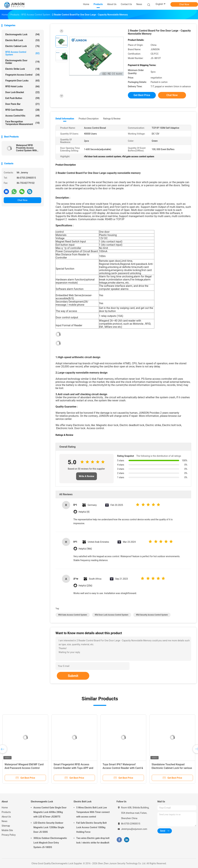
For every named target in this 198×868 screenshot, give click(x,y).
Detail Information (65, 119)
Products (6, 812)
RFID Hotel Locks (22, 86)
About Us (6, 817)
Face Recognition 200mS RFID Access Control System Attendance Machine (123, 768)
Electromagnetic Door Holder (22, 62)
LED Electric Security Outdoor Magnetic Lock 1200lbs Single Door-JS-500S (49, 827)
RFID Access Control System (22, 53)
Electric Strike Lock (22, 69)
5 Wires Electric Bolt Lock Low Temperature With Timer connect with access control (93, 812)
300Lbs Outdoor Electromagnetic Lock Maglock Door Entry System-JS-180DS (50, 843)
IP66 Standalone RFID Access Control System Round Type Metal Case (24, 768)
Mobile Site (7, 830)
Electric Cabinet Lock (22, 46)
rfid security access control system (152, 615)
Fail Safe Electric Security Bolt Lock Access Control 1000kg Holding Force (91, 827)
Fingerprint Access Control (22, 75)
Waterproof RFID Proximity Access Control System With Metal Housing (26, 148)
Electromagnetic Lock (22, 34)
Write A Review (87, 476)
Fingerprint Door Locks (22, 81)
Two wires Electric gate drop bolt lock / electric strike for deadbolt (93, 840)
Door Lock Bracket (22, 92)
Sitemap (6, 826)
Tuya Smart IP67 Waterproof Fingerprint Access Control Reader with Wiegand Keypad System (171, 768)
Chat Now (184, 4)
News (4, 821)
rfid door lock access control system (111, 615)
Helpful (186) (85, 549)
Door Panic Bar (22, 104)
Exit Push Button (22, 98)
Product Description (89, 119)
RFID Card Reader (22, 110)
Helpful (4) (84, 512)
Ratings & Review (112, 119)
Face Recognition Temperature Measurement (22, 123)
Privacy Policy (9, 835)
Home (5, 808)
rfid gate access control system (73, 615)
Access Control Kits (22, 116)
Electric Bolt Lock (22, 40)
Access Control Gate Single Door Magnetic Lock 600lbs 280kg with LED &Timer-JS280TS (50, 812)
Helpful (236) (85, 586)
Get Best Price (142, 95)
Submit (73, 676)
